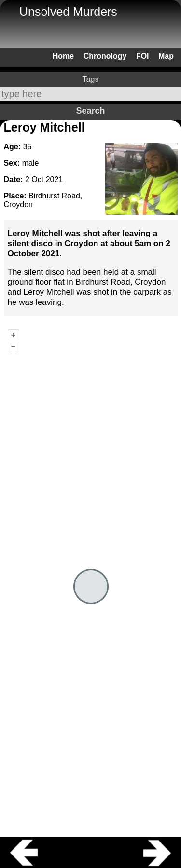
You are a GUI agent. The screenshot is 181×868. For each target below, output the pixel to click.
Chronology (105, 56)
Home (63, 56)
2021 (55, 179)
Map (166, 56)
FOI (143, 56)
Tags (91, 79)
